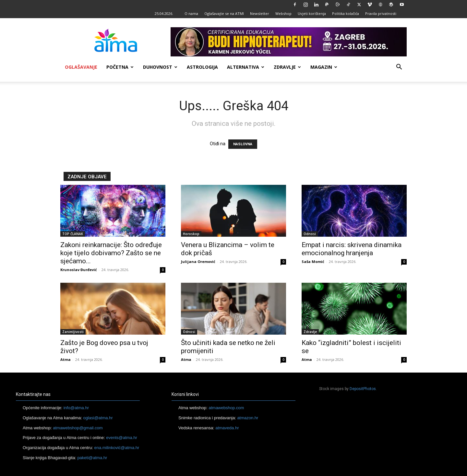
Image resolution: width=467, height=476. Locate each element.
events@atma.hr (122, 438)
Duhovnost (160, 67)
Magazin (324, 67)
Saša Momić (313, 262)
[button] (399, 68)
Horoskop (191, 234)
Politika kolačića (346, 13)
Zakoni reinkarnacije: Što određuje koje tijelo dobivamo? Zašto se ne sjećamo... (111, 253)
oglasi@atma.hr (98, 418)
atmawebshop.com (226, 408)
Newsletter (260, 13)
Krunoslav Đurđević (79, 270)
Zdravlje (287, 67)
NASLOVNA (243, 144)
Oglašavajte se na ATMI (224, 13)
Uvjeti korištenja (312, 13)
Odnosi (310, 234)
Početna (120, 67)
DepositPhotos (363, 389)
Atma (66, 359)
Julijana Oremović (198, 262)
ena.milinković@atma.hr (117, 448)
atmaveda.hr (227, 428)
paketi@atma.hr (92, 458)
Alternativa (246, 67)
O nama (191, 13)
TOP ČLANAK (73, 234)
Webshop (283, 13)
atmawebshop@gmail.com (78, 428)
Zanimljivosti (73, 332)
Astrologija (202, 67)
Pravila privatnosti (381, 13)
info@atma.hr (76, 408)
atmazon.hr (248, 418)
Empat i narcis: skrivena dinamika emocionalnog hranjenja (352, 249)
